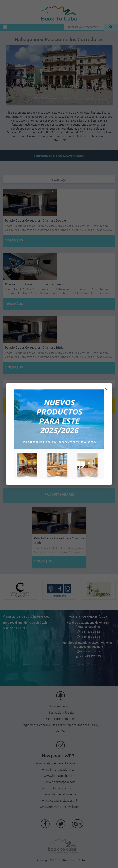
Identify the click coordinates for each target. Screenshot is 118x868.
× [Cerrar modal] (106, 389)
